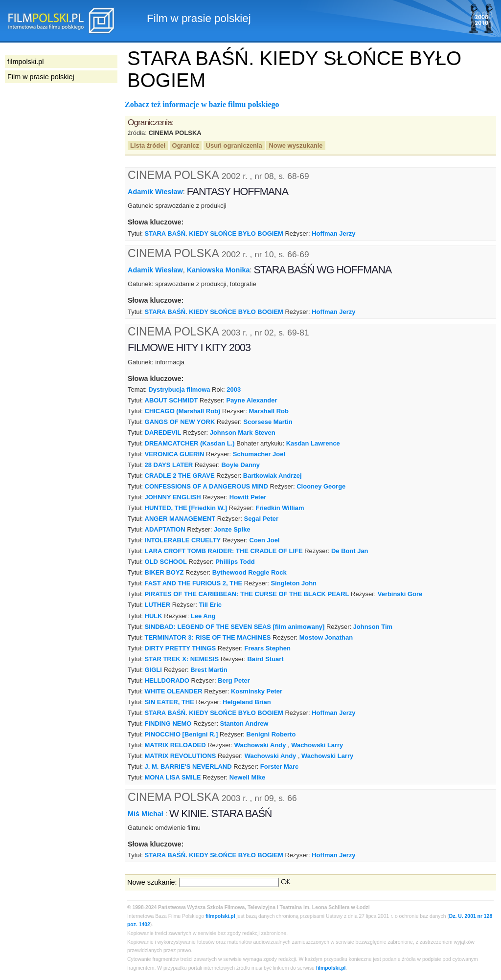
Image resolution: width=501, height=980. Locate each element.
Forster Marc (279, 767)
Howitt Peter (248, 497)
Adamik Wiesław (155, 192)
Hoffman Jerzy (333, 234)
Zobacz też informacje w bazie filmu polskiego (202, 104)
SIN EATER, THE (170, 702)
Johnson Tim (373, 627)
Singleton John (294, 583)
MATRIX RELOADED (175, 745)
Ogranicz (186, 145)
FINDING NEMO (168, 724)
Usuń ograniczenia (234, 145)
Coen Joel (265, 540)
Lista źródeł (148, 145)
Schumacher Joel (259, 454)
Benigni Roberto (271, 734)
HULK (154, 616)
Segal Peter (262, 519)
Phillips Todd (235, 562)
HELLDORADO (167, 680)
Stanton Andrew (244, 724)
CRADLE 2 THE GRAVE (180, 476)
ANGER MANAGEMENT (180, 519)
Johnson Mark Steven (243, 433)
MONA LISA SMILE (173, 777)
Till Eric (210, 605)
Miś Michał (147, 813)
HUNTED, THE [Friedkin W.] (186, 508)
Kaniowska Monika (218, 270)
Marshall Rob (269, 411)
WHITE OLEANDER (174, 691)
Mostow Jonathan (326, 637)
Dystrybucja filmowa (179, 390)
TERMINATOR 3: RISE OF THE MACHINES (208, 637)
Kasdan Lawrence (313, 443)
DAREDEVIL (163, 433)
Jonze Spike (232, 529)
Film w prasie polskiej (41, 77)
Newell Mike (247, 777)
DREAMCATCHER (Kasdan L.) (190, 443)
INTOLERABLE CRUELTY (183, 540)
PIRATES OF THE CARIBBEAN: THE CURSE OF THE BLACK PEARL (247, 594)
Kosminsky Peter (257, 691)
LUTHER (158, 605)
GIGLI (153, 670)
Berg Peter (234, 680)
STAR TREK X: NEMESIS (182, 659)
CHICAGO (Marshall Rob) (183, 411)
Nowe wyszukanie (296, 145)
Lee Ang (203, 616)
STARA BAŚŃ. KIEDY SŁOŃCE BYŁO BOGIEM (214, 234)
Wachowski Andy (260, 745)
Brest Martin (209, 670)
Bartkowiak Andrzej (273, 476)
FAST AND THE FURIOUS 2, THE (194, 583)
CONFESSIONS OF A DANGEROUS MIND (206, 486)
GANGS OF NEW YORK (180, 422)
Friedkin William (280, 508)
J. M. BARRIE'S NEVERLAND (188, 767)
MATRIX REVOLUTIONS (181, 756)
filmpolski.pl (220, 916)
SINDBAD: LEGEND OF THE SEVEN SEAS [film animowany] (235, 627)
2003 (234, 390)
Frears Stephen (268, 648)
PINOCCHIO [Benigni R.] (182, 734)
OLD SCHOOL (166, 562)
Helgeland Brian (247, 702)
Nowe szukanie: (152, 882)
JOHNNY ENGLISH (173, 497)
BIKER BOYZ (164, 572)
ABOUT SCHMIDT (171, 400)
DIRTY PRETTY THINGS (181, 648)
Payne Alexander (252, 400)
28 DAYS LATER (169, 465)
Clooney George (321, 486)
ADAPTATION (165, 529)
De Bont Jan (350, 551)
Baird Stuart (266, 659)
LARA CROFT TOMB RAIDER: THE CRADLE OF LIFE (224, 551)
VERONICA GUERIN (175, 454)
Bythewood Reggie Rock (250, 572)
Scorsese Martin (268, 422)
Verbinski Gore (400, 594)
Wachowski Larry (317, 745)
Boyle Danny (241, 465)
